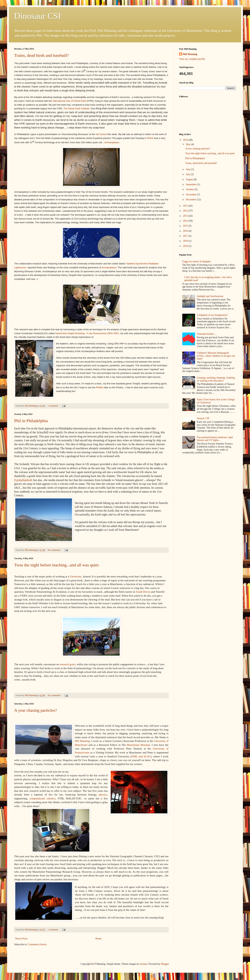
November (191, 195)
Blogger (165, 964)
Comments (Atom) (37, 944)
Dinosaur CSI (37, 16)
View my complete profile (192, 59)
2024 (186, 246)
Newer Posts (21, 939)
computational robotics (42, 798)
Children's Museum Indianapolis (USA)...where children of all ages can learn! (216, 356)
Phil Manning (82, 741)
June (188, 169)
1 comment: (53, 406)
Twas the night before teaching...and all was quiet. (57, 565)
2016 (186, 231)
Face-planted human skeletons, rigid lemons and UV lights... (215, 439)
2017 (186, 236)
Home (98, 939)
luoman (144, 964)
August (190, 179)
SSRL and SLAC (141, 756)
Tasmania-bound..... (207, 334)
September (191, 184)
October (190, 189)
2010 (186, 140)
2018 (186, 241)
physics (103, 794)
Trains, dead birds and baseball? (41, 55)
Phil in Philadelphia (31, 421)
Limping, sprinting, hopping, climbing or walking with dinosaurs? (216, 379)
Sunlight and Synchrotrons (210, 296)
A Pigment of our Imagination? (212, 315)
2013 (186, 216)
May (188, 144)
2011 (186, 206)
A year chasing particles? (36, 710)
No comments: (55, 550)
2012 (186, 211)
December (191, 200)
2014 (186, 221)
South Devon (143, 592)
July (188, 174)
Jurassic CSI (203, 418)
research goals (68, 664)
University (76, 576)
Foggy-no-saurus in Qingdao (197, 261)
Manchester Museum (138, 745)
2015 (186, 226)
